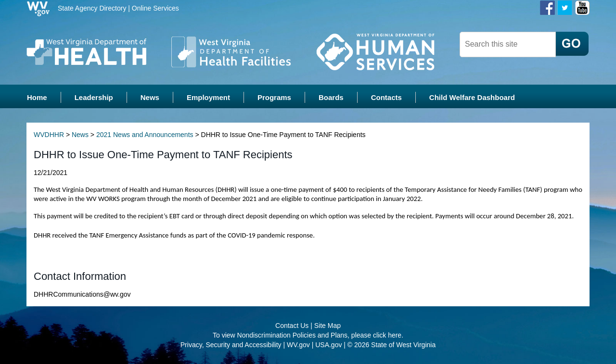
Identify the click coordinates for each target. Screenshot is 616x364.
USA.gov (328, 345)
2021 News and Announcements (145, 135)
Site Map (327, 326)
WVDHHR (49, 135)
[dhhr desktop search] (508, 44)
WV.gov (298, 345)
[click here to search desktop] (572, 44)
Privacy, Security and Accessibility (231, 345)
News (80, 135)
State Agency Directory (92, 8)
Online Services (155, 8)
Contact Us (292, 326)
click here (387, 335)
